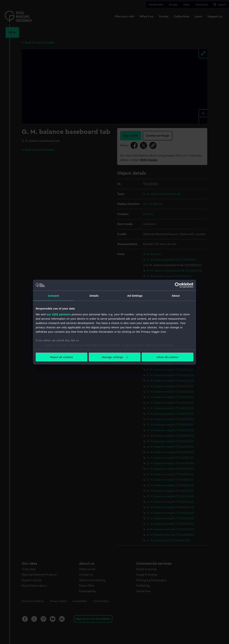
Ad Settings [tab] (135, 296)
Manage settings (115, 357)
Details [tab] (94, 296)
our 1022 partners (59, 314)
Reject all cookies (62, 357)
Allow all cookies (167, 357)
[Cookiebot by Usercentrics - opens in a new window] (177, 285)
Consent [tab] (53, 296)
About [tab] (176, 296)
